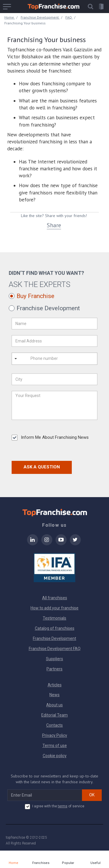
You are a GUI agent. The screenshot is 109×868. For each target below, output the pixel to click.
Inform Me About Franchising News (50, 438)
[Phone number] (52, 359)
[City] (54, 379)
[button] (90, 7)
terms (63, 806)
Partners (54, 669)
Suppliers (54, 659)
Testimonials (54, 618)
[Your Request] (54, 405)
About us (54, 705)
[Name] (54, 324)
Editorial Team (54, 715)
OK (92, 795)
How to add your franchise (54, 608)
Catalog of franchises (55, 628)
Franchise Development (54, 638)
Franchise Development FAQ (55, 649)
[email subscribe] (45, 795)
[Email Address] (54, 341)
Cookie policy (55, 756)
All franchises (55, 598)
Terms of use (55, 746)
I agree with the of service (54, 806)
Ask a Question (42, 467)
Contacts (54, 725)
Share (54, 225)
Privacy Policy (55, 735)
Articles (55, 685)
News (54, 695)
